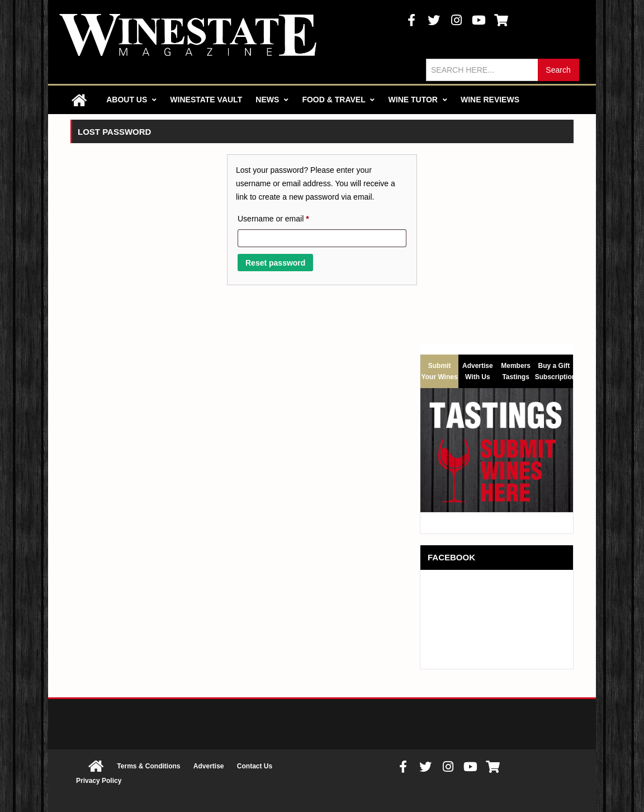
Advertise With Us (478, 369)
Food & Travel (338, 100)
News (272, 100)
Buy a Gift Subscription (554, 369)
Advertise (209, 766)
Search (558, 70)
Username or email (289, 217)
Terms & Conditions (148, 766)
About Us (131, 100)
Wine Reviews (490, 100)
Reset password (275, 263)
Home (79, 100)
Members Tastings (516, 369)
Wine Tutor (418, 100)
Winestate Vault (206, 100)
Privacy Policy (99, 781)
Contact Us (255, 766)
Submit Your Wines (440, 371)
